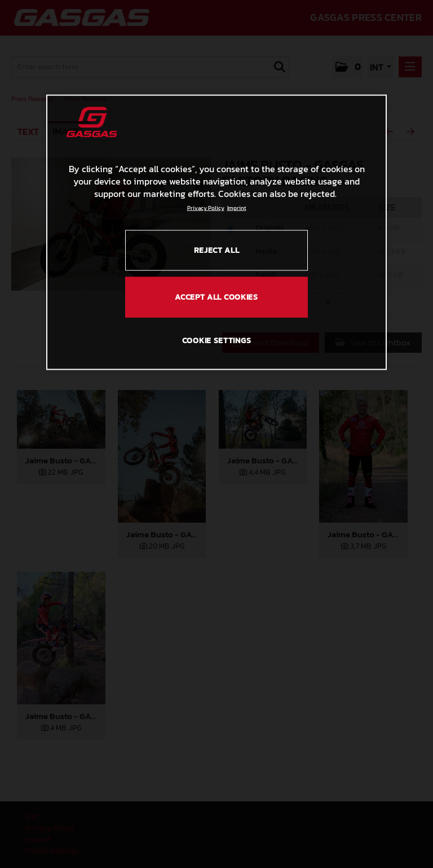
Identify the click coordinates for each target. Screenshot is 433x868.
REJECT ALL (217, 250)
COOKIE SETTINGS (217, 340)
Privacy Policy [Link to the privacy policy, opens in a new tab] (206, 207)
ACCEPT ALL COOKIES (216, 297)
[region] (216, 232)
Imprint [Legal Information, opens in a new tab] (237, 207)
